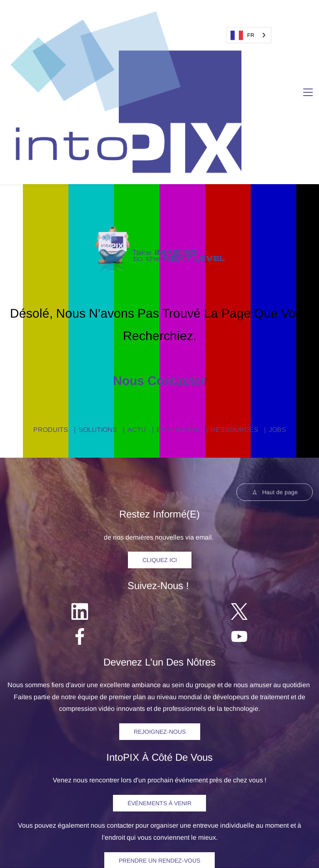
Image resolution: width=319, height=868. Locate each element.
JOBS (277, 296)
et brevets (282, 841)
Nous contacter (159, 247)
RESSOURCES (234, 296)
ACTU (137, 296)
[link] (160, 97)
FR (242, 35)
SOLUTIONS (98, 296)
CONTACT (250, 766)
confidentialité (216, 841)
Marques (254, 841)
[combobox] (249, 35)
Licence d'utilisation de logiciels (160, 853)
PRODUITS (51, 296)
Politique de (178, 841)
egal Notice (135, 841)
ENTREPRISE (178, 296)
